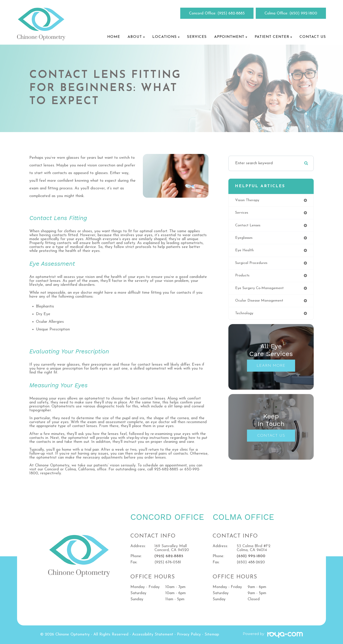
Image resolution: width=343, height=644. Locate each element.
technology (245, 317)
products (243, 278)
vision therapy (248, 200)
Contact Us (313, 37)
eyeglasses (245, 239)
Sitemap (212, 634)
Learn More (271, 369)
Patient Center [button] (273, 37)
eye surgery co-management (261, 291)
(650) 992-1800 (303, 13)
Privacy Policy (189, 634)
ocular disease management (261, 304)
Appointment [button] (231, 37)
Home (114, 37)
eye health (245, 252)
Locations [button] (166, 37)
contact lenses (249, 226)
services (242, 213)
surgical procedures (252, 265)
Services (197, 37)
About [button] (136, 37)
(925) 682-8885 (231, 13)
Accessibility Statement (153, 634)
